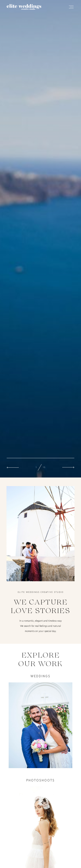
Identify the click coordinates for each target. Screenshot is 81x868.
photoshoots (41, 780)
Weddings (40, 676)
